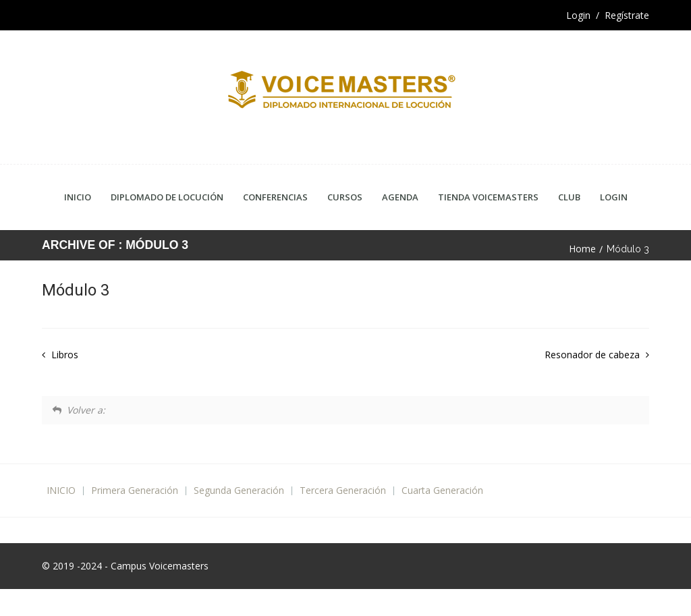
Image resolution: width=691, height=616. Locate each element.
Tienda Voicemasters (488, 197)
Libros (63, 355)
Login (614, 197)
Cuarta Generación (442, 490)
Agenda (400, 197)
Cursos (345, 197)
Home (582, 249)
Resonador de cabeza (593, 355)
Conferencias (275, 197)
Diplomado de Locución (167, 197)
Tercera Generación (343, 490)
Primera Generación (135, 490)
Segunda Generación (239, 490)
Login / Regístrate (608, 15)
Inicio (78, 197)
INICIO (61, 490)
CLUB (569, 197)
